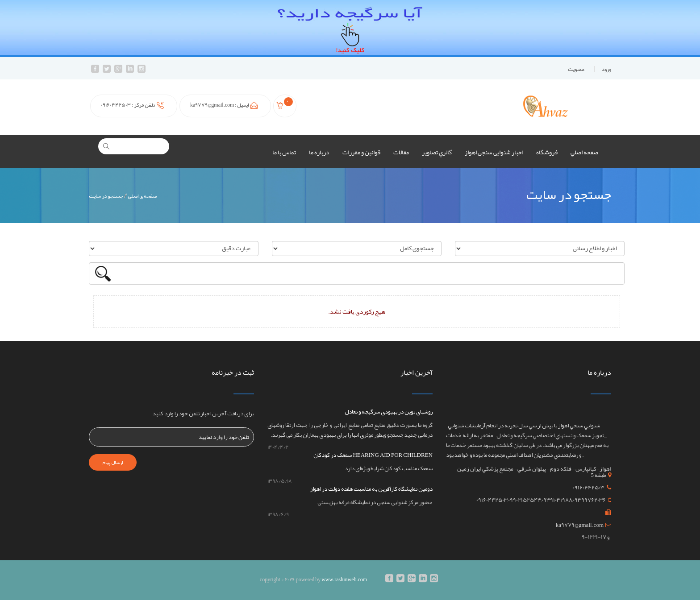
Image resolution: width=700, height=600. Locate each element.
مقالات (401, 152)
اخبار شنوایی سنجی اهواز (494, 152)
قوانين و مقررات (361, 152)
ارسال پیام (113, 462)
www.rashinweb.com (344, 579)
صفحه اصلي (584, 152)
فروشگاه (547, 152)
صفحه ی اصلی (142, 196)
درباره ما (319, 152)
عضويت (576, 69)
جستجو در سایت (106, 196)
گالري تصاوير (437, 152)
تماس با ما (284, 152)
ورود (606, 69)
